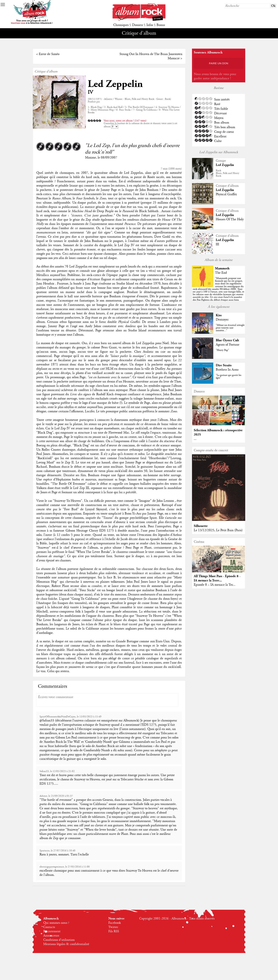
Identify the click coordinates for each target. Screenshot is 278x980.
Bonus (161, 25)
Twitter (113, 927)
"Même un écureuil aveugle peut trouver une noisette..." (230, 328)
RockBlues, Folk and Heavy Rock (227, 173)
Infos (150, 25)
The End (221, 273)
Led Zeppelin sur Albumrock (219, 152)
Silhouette (201, 526)
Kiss (219, 315)
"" (219, 294)
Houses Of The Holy (230, 219)
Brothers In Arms (227, 370)
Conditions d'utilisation (59, 940)
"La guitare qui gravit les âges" (229, 377)
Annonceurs (51, 936)
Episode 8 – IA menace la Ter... (215, 585)
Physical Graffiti (226, 194)
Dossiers (137, 25)
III (217, 244)
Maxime (91, 158)
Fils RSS (114, 931)
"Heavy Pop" (222, 350)
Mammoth (222, 268)
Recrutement (52, 931)
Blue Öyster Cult (227, 340)
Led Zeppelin (115, 84)
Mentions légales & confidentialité (66, 944)
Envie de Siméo (49, 54)
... (195, 439)
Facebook (115, 923)
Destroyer (222, 320)
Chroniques (121, 25)
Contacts (49, 927)
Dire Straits (224, 365)
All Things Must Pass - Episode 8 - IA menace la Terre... (217, 578)
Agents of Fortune (228, 345)
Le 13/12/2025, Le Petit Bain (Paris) (218, 530)
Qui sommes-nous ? (56, 923)
